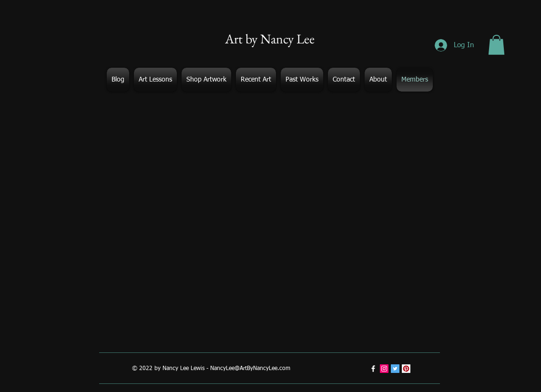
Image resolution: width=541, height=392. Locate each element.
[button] (496, 45)
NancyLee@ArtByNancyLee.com (250, 369)
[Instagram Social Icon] (384, 369)
